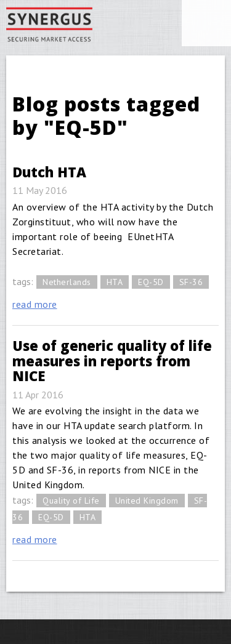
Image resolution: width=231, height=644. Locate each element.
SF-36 (191, 282)
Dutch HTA (49, 172)
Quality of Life (71, 501)
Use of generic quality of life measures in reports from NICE (112, 360)
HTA (115, 282)
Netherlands (67, 282)
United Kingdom (147, 501)
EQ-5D (151, 282)
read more (35, 304)
